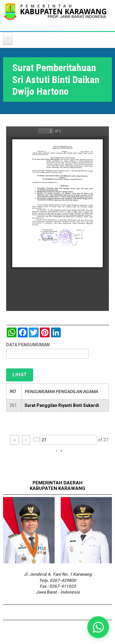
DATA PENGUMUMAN (28, 345)
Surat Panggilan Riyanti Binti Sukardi (62, 405)
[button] (98, 627)
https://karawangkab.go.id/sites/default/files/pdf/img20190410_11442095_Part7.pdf (57, 219)
